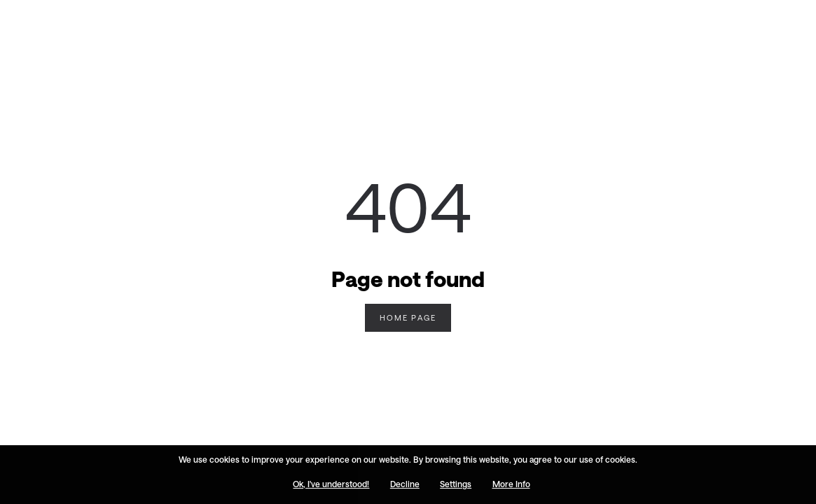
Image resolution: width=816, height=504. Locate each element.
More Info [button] (511, 485)
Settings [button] (456, 485)
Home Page (408, 317)
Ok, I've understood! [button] (331, 485)
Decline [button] (405, 485)
